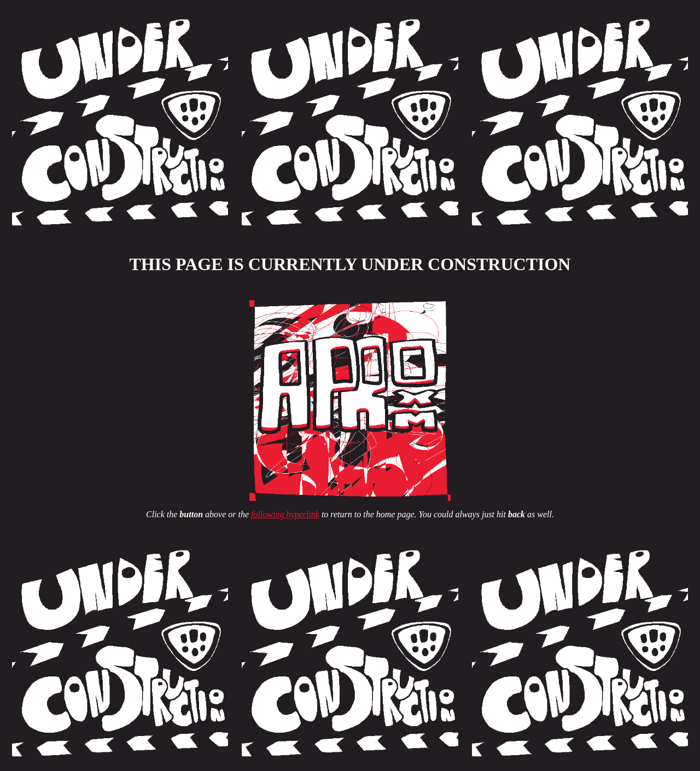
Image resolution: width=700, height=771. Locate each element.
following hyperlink (285, 514)
